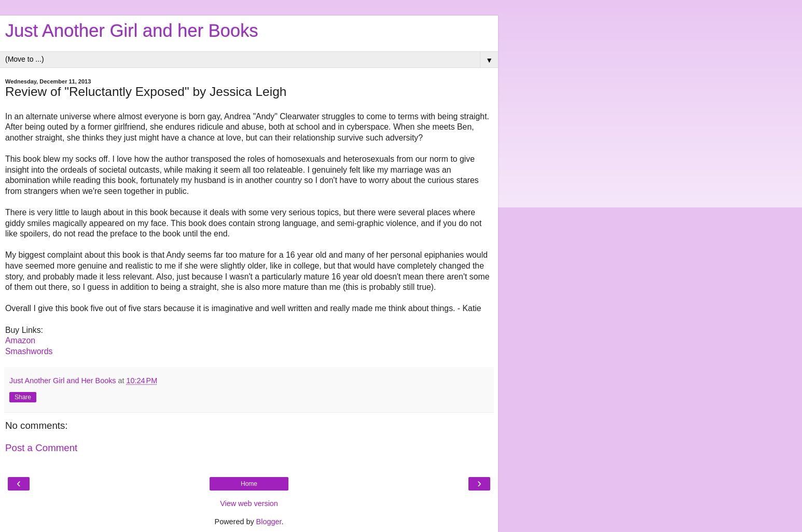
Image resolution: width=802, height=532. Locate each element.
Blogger (269, 522)
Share (23, 397)
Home (249, 484)
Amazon (20, 340)
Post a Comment (41, 448)
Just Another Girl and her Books (132, 31)
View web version (249, 503)
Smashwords (29, 351)
